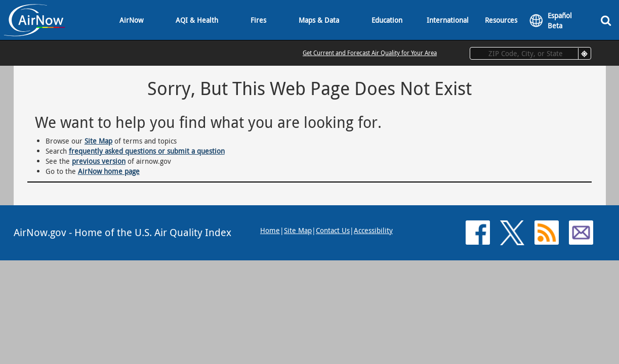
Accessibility (373, 230)
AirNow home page (109, 171)
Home (270, 230)
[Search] (606, 20)
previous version (99, 161)
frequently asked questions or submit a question (147, 151)
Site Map (98, 141)
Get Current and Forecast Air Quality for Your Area (370, 53)
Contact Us (333, 230)
